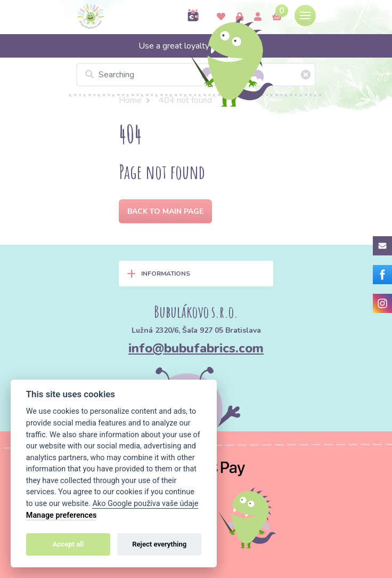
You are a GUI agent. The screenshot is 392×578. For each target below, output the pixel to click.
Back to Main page (165, 211)
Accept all (68, 544)
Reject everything (159, 544)
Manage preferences (62, 515)
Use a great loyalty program (196, 46)
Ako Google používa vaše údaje (145, 504)
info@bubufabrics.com (196, 348)
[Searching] (196, 75)
